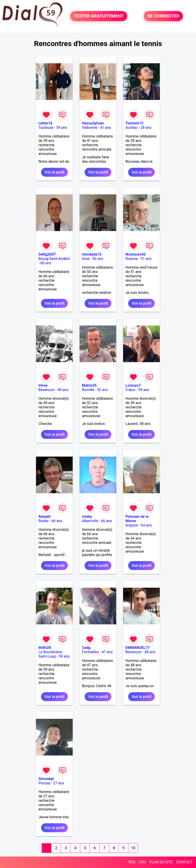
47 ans (107, 652)
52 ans (102, 390)
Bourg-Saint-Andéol (54, 259)
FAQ (132, 862)
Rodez (43, 521)
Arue (86, 259)
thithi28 (45, 648)
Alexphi (44, 517)
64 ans (146, 525)
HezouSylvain (93, 123)
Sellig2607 (47, 254)
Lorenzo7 (133, 385)
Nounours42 (135, 254)
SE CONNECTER (163, 16)
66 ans (46, 263)
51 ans (146, 259)
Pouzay (44, 783)
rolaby (87, 517)
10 (133, 848)
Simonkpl (46, 779)
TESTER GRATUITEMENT (99, 16)
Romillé (88, 390)
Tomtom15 (134, 123)
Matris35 (89, 385)
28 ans (146, 128)
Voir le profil (54, 172)
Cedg (86, 648)
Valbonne (90, 128)
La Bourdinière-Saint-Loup (51, 654)
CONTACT (184, 862)
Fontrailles (90, 652)
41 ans (105, 128)
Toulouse (46, 128)
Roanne (132, 259)
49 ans (63, 390)
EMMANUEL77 (137, 648)
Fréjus (130, 390)
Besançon (46, 390)
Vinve (43, 385)
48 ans (150, 652)
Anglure (132, 525)
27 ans (59, 783)
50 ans (98, 259)
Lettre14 (45, 123)
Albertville (90, 521)
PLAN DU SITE (161, 862)
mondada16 (92, 254)
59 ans (62, 128)
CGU (142, 862)
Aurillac (131, 128)
